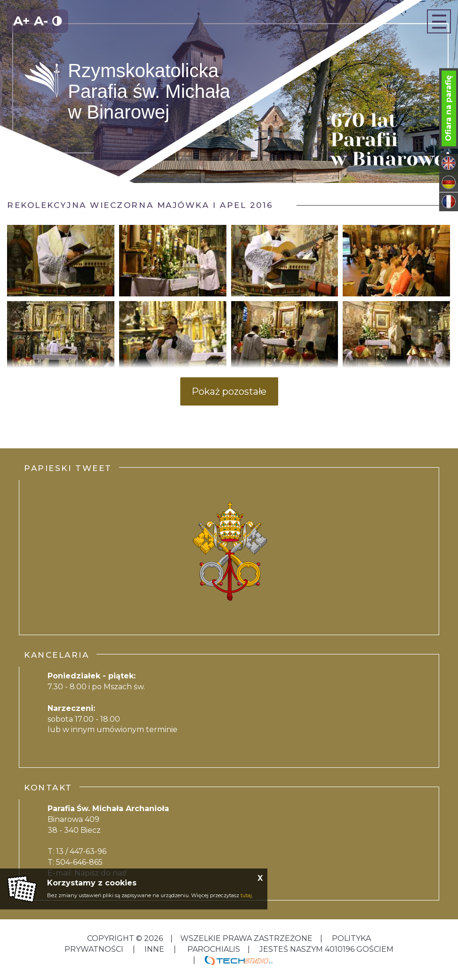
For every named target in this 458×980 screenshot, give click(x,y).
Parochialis (214, 949)
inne (154, 949)
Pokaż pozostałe (229, 391)
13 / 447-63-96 (81, 851)
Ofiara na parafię (448, 108)
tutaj (246, 895)
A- (41, 21)
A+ (22, 21)
